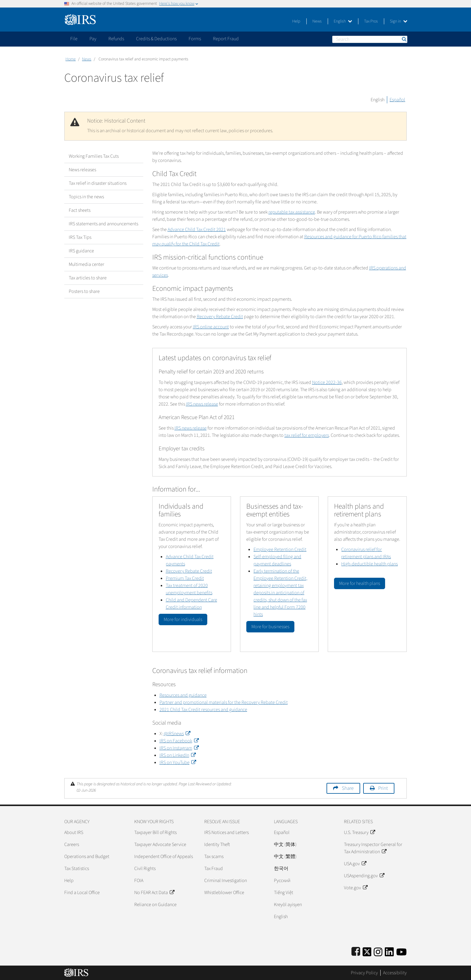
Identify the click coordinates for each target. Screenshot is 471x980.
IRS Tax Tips (80, 237)
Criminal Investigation (226, 881)
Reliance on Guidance (155, 905)
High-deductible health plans (369, 564)
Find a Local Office (82, 893)
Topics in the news (86, 197)
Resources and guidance (183, 695)
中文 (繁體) (285, 857)
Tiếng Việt (284, 893)
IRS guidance (81, 251)
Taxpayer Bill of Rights (155, 832)
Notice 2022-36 (327, 382)
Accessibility (395, 973)
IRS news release (202, 404)
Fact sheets (80, 210)
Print (383, 788)
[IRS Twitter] (367, 951)
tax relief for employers (307, 435)
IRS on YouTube (178, 762)
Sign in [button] (399, 21)
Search (404, 39)
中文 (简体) (285, 845)
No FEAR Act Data (154, 893)
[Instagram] (378, 951)
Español (397, 100)
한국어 (281, 869)
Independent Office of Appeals (164, 857)
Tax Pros (371, 21)
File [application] (74, 39)
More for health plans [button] (360, 583)
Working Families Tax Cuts (94, 156)
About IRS (74, 832)
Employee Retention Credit (280, 549)
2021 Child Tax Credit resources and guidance (203, 710)
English (343, 21)
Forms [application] (195, 39)
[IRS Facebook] (356, 951)
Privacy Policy (364, 973)
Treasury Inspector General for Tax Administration (373, 848)
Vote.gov (356, 888)
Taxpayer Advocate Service (160, 845)
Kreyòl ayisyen (288, 905)
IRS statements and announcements (103, 224)
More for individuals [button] (183, 619)
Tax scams (214, 857)
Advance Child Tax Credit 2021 (197, 230)
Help (296, 21)
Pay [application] (93, 39)
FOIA (139, 881)
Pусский (282, 881)
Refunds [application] (116, 39)
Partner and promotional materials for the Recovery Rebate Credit (224, 702)
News (317, 21)
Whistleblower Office (224, 893)
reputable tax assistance (292, 212)
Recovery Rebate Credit (220, 317)
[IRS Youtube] (401, 951)
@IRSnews (177, 734)
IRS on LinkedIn (178, 755)
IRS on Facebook (179, 741)
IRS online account (211, 327)
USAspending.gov (364, 876)
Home (71, 59)
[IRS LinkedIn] (389, 951)
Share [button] (348, 788)
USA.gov (355, 864)
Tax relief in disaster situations (98, 183)
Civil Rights (145, 869)
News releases (82, 170)
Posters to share (84, 291)
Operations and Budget (87, 857)
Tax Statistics (77, 869)
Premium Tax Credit (185, 578)
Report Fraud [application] (226, 39)
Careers (72, 845)
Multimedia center (87, 264)
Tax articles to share (88, 278)
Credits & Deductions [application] (156, 39)
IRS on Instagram (179, 748)
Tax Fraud (214, 869)
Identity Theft (217, 845)
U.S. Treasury (359, 832)
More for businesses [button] (270, 627)
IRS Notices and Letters (226, 832)
